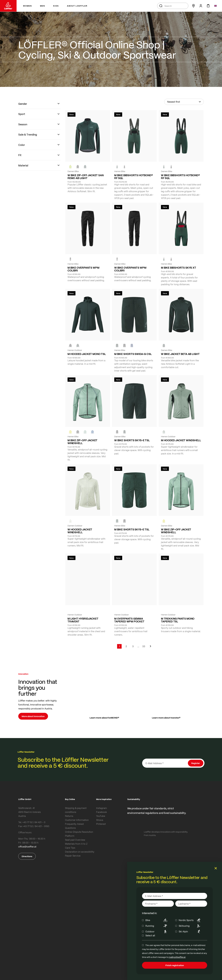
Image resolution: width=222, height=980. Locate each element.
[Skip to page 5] (138, 646)
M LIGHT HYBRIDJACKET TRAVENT (83, 620)
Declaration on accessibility (80, 852)
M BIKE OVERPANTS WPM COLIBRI (83, 269)
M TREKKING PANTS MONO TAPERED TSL (178, 620)
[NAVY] (132, 346)
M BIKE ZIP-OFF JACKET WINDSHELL (82, 442)
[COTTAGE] (85, 432)
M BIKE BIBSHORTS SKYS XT (179, 268)
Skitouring (190, 926)
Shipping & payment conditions (76, 810)
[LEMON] (70, 432)
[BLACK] (117, 432)
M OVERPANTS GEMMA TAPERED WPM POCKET (129, 620)
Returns (69, 816)
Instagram (102, 808)
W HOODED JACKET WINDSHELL (80, 531)
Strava (100, 820)
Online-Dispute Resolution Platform (79, 834)
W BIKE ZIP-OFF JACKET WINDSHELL (176, 531)
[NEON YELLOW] (70, 167)
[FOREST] (85, 167)
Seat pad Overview (75, 840)
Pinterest (101, 824)
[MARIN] (92, 432)
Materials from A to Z (76, 844)
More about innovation (33, 716)
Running (157, 926)
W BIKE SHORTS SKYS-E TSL (132, 440)
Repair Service (73, 856)
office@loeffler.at (27, 847)
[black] (78, 167)
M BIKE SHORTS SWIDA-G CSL (133, 354)
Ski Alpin (190, 932)
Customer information (77, 820)
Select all (150, 935)
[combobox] (173, 6)
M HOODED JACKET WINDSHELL (181, 440)
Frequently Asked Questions (74, 826)
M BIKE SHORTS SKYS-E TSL (132, 529)
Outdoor (157, 932)
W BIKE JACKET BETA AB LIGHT (180, 354)
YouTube (101, 816)
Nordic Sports (190, 920)
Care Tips (70, 848)
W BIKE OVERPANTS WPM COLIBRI (130, 269)
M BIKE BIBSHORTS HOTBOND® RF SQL (134, 177)
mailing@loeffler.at (177, 957)
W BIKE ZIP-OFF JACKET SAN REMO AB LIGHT (86, 177)
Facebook (102, 812)
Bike (157, 920)
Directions (27, 856)
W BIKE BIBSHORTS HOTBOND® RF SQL (180, 177)
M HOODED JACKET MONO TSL (87, 354)
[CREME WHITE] (70, 521)
